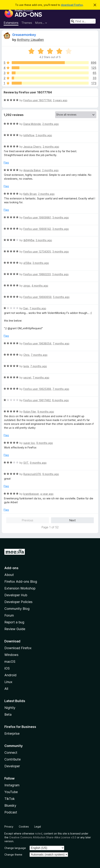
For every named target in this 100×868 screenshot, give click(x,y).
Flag (6, 163)
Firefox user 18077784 (37, 100)
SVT (26, 463)
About (9, 575)
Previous (27, 520)
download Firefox (72, 5)
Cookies (24, 827)
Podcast (11, 812)
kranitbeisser (31, 494)
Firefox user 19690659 (37, 297)
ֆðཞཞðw (29, 240)
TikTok (10, 799)
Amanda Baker (32, 170)
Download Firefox (18, 648)
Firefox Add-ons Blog (21, 582)
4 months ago (40, 286)
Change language (15, 848)
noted (39, 833)
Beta (8, 714)
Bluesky (10, 805)
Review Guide (15, 629)
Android (10, 675)
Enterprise (12, 733)
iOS (7, 668)
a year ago (47, 494)
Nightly (10, 708)
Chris (26, 355)
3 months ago (61, 217)
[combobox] (83, 21)
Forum (9, 615)
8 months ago (60, 400)
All (6, 689)
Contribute (12, 759)
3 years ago (60, 100)
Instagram (12, 785)
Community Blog (17, 609)
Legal (38, 827)
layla (26, 366)
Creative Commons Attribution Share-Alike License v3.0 (43, 837)
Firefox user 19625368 (37, 389)
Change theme (13, 855)
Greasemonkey (24, 35)
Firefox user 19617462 (37, 400)
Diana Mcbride (32, 124)
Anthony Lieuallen (30, 40)
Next (72, 520)
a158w (27, 263)
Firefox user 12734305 (37, 252)
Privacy (9, 827)
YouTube (11, 792)
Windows (11, 655)
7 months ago (38, 308)
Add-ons (11, 568)
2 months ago (51, 124)
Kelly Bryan (30, 194)
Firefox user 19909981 (37, 217)
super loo (29, 443)
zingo (27, 286)
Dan (26, 308)
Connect (11, 753)
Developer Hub (16, 595)
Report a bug (14, 622)
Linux (8, 682)
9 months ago (46, 412)
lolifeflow (29, 135)
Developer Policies (18, 602)
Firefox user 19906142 (37, 229)
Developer (12, 766)
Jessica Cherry (32, 147)
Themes (27, 23)
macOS (10, 662)
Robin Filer (30, 412)
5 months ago (61, 297)
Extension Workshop (20, 588)
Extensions (11, 23)
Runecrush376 (32, 474)
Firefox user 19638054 (37, 343)
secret (27, 378)
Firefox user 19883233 (37, 274)
